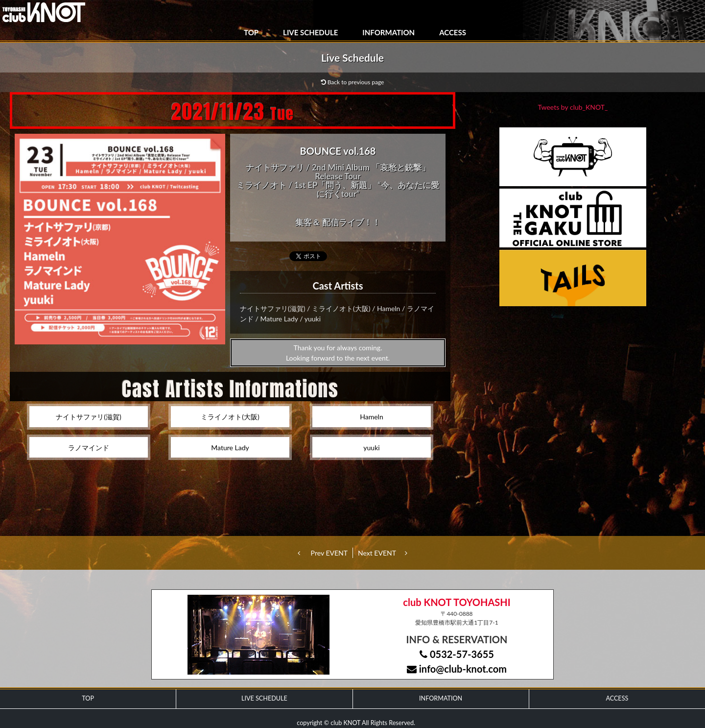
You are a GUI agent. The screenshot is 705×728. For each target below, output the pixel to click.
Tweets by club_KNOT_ (573, 107)
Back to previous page (353, 82)
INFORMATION (388, 32)
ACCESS (453, 32)
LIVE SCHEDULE (310, 32)
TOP (251, 32)
